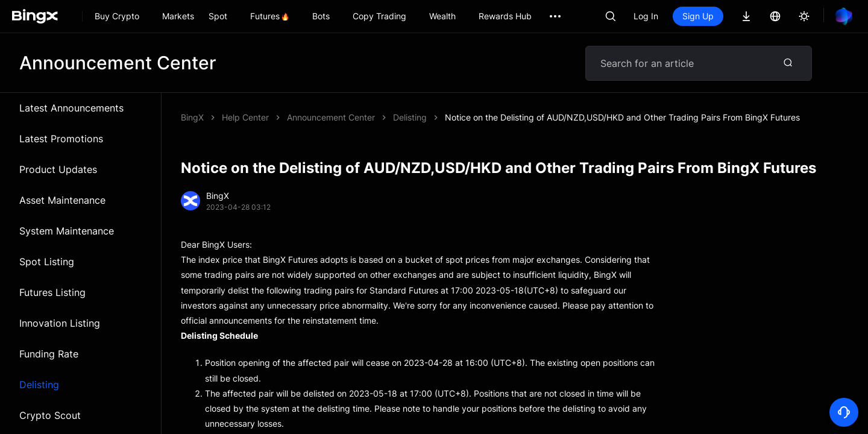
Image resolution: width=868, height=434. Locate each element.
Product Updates (58, 169)
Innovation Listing (60, 323)
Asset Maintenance (62, 200)
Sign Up (698, 16)
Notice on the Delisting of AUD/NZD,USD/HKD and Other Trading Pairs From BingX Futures (622, 117)
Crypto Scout (50, 415)
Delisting (39, 385)
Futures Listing (52, 292)
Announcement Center (331, 117)
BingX (192, 117)
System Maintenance (67, 231)
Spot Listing (47, 262)
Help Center (245, 117)
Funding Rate (49, 354)
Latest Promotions (61, 139)
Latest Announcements (71, 108)
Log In (646, 16)
